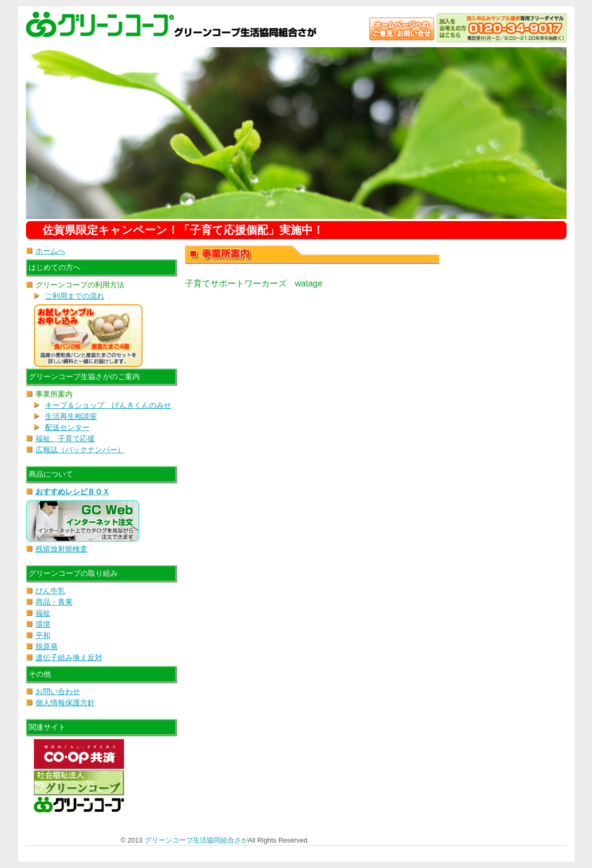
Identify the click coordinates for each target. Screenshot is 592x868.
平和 (43, 635)
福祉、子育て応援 (65, 439)
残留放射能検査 (61, 549)
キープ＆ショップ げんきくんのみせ (108, 405)
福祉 (43, 613)
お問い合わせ (58, 691)
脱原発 (47, 646)
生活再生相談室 (71, 416)
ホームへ (50, 251)
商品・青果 (54, 602)
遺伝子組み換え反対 (69, 657)
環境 (43, 624)
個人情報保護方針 (65, 703)
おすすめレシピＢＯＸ (73, 492)
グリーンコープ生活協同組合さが (196, 840)
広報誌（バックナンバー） (80, 450)
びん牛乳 (50, 591)
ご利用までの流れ (75, 296)
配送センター (67, 427)
